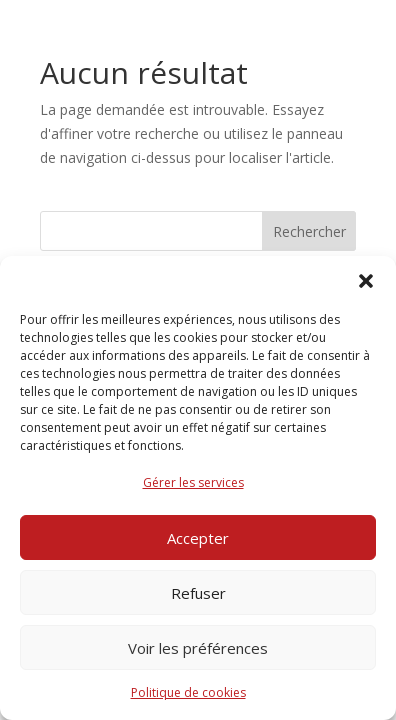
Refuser (198, 593)
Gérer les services (193, 482)
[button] (366, 281)
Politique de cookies (188, 692)
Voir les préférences (198, 648)
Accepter (198, 538)
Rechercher (309, 231)
